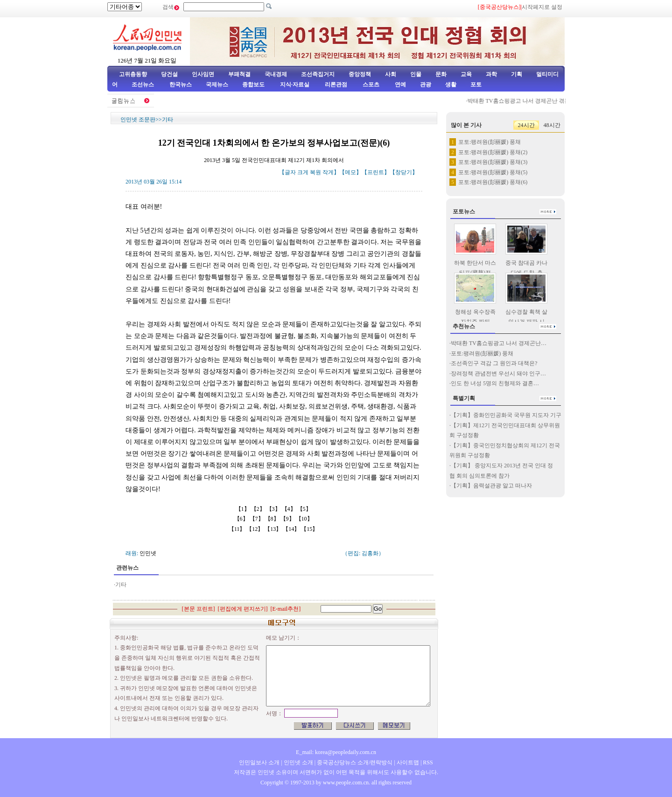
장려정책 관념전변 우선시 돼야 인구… (498, 374)
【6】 (242, 519)
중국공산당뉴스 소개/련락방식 (355, 762)
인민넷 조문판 (138, 120)
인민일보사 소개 (259, 762)
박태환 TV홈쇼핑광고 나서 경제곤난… (499, 343)
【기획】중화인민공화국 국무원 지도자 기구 (506, 415)
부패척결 (239, 74)
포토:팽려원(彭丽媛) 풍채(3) (493, 162)
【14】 (292, 529)
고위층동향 (133, 74)
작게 (328, 172)
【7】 (257, 519)
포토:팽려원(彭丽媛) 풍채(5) (493, 172)
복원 (315, 172)
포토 (476, 85)
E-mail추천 (286, 609)
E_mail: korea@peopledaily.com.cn (336, 752)
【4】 (290, 509)
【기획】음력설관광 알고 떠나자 (491, 486)
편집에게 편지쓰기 (243, 609)
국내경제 (276, 74)
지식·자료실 (295, 85)
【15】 (310, 529)
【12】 (255, 529)
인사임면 (203, 74)
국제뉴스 (217, 85)
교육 (466, 74)
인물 (416, 74)
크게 (303, 172)
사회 (391, 74)
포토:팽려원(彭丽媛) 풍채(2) (493, 152)
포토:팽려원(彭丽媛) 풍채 (490, 142)
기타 (168, 120)
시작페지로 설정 (542, 7)
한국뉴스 (181, 85)
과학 (491, 74)
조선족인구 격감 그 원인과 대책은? (494, 363)
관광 (426, 85)
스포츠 (370, 85)
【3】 (274, 509)
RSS (428, 762)
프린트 (376, 172)
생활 (451, 85)
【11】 (238, 529)
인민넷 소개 (298, 762)
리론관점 (336, 85)
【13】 (274, 529)
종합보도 (253, 85)
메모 (350, 172)
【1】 (243, 509)
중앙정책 (360, 74)
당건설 (169, 74)
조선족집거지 (318, 74)
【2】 (259, 509)
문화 (441, 74)
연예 (400, 85)
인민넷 (148, 553)
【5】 (305, 509)
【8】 (273, 519)
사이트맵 (408, 762)
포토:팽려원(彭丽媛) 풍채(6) (493, 182)
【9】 (288, 519)
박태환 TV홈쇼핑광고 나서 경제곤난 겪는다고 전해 (534, 101)
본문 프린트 (199, 609)
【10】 (305, 519)
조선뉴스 (143, 85)
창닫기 (404, 172)
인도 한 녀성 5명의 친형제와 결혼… (495, 383)
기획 (517, 74)
